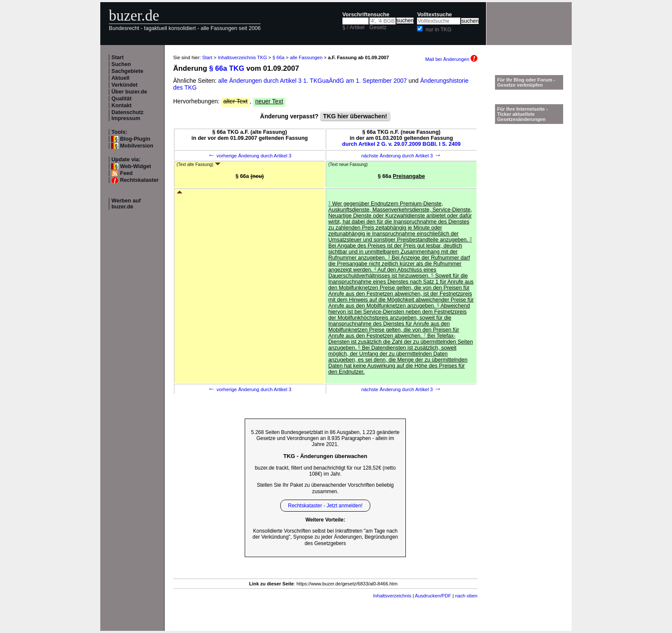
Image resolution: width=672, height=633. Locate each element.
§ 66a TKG (227, 68)
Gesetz (378, 27)
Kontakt (121, 105)
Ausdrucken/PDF (433, 596)
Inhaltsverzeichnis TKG (242, 57)
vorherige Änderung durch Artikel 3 (250, 156)
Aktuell (120, 78)
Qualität (121, 99)
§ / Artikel (354, 27)
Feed (126, 173)
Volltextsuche (434, 15)
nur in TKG (439, 30)
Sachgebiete (127, 71)
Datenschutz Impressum (127, 115)
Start (118, 57)
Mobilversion (137, 146)
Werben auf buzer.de (126, 204)
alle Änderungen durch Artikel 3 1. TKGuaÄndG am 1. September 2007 (313, 81)
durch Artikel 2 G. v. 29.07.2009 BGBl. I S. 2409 (401, 144)
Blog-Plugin (135, 139)
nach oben (466, 596)
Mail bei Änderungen (451, 59)
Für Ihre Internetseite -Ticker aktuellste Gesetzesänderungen (522, 114)
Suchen (121, 64)
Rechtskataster (139, 180)
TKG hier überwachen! (355, 116)
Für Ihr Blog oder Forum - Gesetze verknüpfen (526, 82)
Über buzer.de (129, 92)
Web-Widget (135, 166)
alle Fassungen (306, 57)
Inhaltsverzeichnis (392, 596)
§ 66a (279, 57)
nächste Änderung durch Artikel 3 (401, 156)
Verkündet (124, 85)
